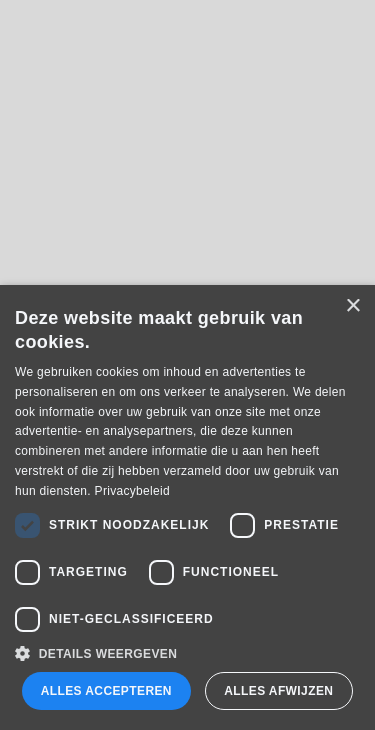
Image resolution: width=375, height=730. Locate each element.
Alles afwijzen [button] (278, 691)
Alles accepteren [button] (106, 691)
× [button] (352, 306)
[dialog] (187, 507)
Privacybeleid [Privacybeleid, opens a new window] (132, 491)
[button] (187, 653)
